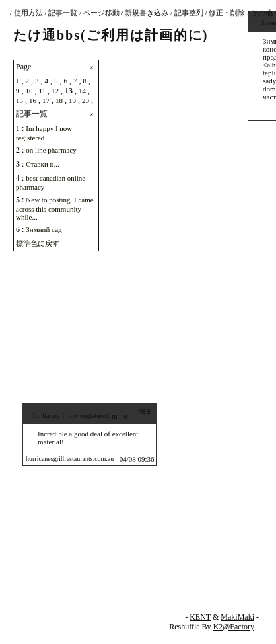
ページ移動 (101, 13)
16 (33, 101)
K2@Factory (234, 627)
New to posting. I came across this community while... (55, 208)
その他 (262, 13)
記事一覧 (63, 13)
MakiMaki (237, 617)
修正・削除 (227, 13)
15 (19, 101)
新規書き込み (147, 13)
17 (46, 101)
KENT (200, 617)
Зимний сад (44, 229)
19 (72, 101)
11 (43, 91)
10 (29, 91)
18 (59, 101)
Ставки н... (42, 164)
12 (55, 91)
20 (86, 101)
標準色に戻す (38, 243)
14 (82, 91)
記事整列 (189, 13)
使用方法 (28, 13)
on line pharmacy (51, 150)
